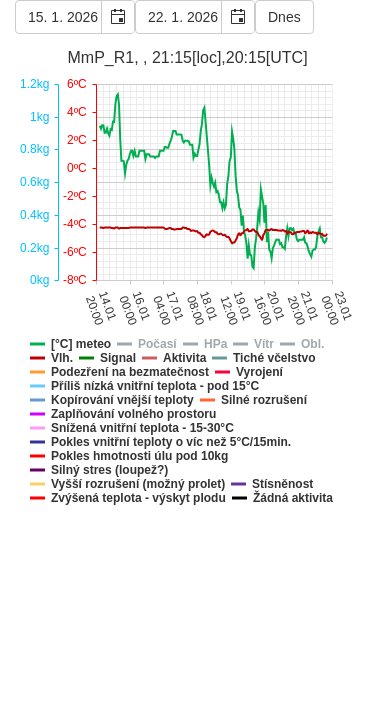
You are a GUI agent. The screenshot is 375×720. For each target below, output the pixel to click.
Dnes (284, 17)
